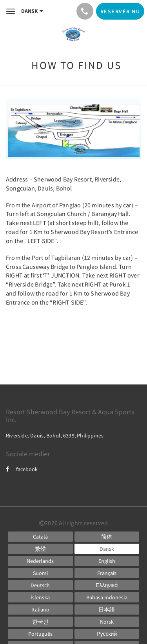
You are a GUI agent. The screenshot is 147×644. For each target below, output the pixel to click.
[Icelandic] (40, 597)
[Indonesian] (107, 597)
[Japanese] (107, 610)
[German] (40, 585)
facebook (22, 469)
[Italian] (40, 610)
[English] (107, 561)
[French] (107, 573)
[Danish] (107, 549)
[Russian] (107, 634)
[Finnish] (40, 573)
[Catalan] (40, 537)
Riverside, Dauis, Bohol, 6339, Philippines (55, 435)
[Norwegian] (107, 622)
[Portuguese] (40, 634)
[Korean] (40, 622)
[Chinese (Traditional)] (40, 549)
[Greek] (107, 585)
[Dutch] (40, 561)
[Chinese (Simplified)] (107, 537)
